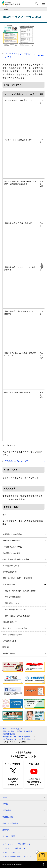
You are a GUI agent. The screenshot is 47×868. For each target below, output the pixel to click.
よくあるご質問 (9, 836)
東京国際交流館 (9, 584)
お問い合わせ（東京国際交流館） (18, 616)
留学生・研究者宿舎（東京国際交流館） (21, 591)
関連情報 (6, 647)
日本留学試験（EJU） (11, 566)
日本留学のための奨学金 (12, 547)
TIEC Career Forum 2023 (17, 461)
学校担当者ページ (10, 653)
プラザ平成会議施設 (13, 597)
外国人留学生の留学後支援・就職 (16, 559)
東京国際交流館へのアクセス (16, 610)
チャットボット (42, 859)
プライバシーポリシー (11, 852)
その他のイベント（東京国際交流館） (17, 739)
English (5, 9)
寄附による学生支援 (10, 823)
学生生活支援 (8, 817)
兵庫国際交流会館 (10, 622)
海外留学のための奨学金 (12, 534)
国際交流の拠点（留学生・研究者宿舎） (18, 578)
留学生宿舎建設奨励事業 (12, 635)
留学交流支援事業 (10, 572)
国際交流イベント (12, 603)
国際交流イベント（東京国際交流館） (17, 737)
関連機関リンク (24, 844)
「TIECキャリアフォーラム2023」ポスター (21, 55)
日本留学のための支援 (11, 553)
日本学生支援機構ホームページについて (18, 856)
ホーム (5, 729)
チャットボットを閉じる (37, 852)
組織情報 (6, 830)
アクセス (6, 848)
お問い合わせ (20, 848)
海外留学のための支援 (11, 541)
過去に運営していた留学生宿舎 (15, 628)
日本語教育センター (10, 641)
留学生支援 (15, 729)
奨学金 (5, 804)
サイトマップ (8, 844)
